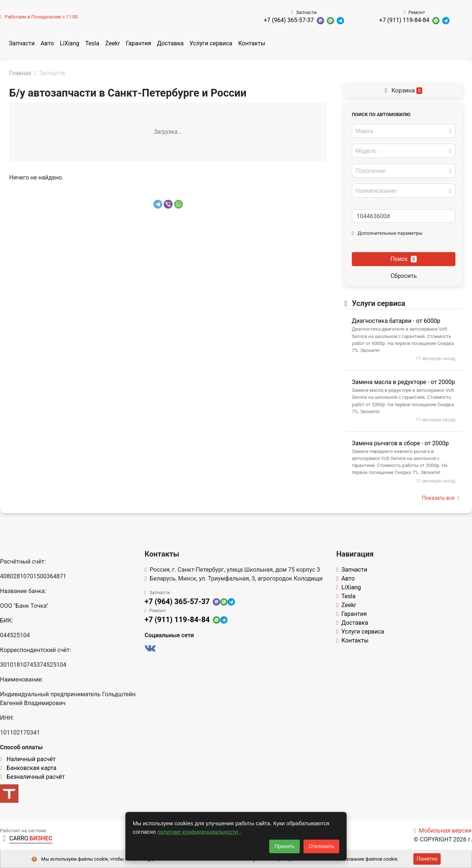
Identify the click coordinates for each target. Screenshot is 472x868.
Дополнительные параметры (387, 233)
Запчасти (22, 43)
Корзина (404, 90)
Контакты (252, 43)
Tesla (92, 43)
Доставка (170, 43)
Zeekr (112, 43)
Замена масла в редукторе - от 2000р (403, 382)
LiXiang (70, 43)
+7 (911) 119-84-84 (404, 20)
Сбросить (404, 276)
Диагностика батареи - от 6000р (396, 321)
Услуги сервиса (211, 43)
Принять (284, 846)
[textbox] (402, 131)
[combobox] (404, 131)
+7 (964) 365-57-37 (289, 20)
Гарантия (138, 43)
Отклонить (321, 846)
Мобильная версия (443, 831)
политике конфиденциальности (199, 832)
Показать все (441, 498)
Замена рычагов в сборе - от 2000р (400, 443)
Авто (47, 43)
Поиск (404, 259)
